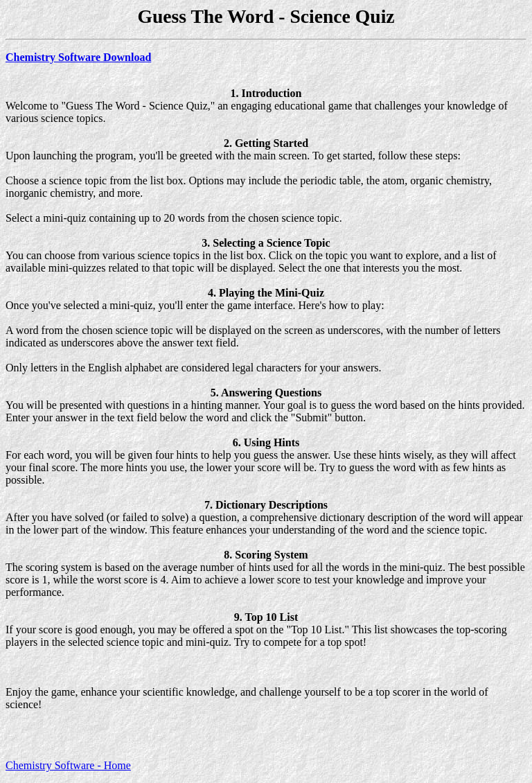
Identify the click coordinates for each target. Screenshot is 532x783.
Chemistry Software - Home (68, 765)
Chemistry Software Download (78, 57)
